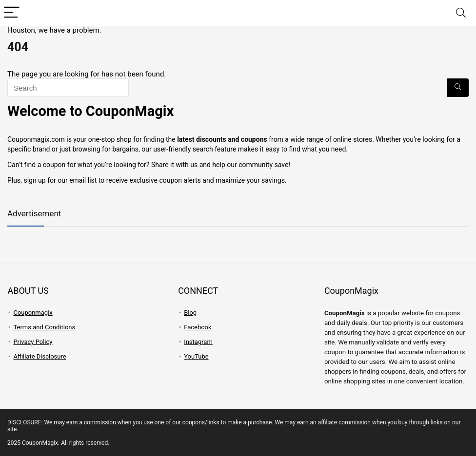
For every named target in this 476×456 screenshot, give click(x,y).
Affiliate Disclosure (40, 356)
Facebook (198, 327)
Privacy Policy (33, 342)
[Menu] (12, 13)
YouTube (196, 356)
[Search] (461, 13)
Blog (190, 313)
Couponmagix (33, 313)
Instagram (198, 342)
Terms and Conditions (44, 327)
